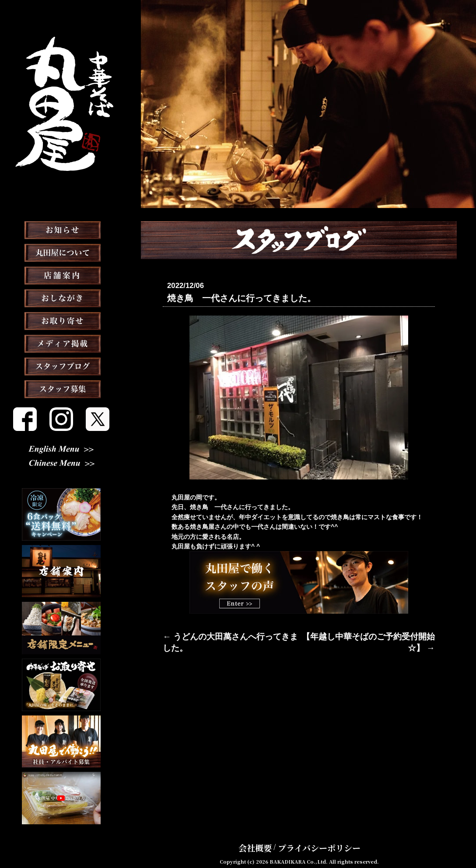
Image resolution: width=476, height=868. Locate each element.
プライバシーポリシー (315, 839)
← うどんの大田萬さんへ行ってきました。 (222, 635)
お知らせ (61, 252)
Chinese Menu (61, 468)
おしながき (61, 320)
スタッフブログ (61, 388)
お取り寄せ (61, 343)
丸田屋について (61, 274)
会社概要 (266, 839)
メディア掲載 (61, 365)
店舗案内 (61, 297)
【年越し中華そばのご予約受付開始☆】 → (376, 635)
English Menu (61, 454)
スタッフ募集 (61, 411)
